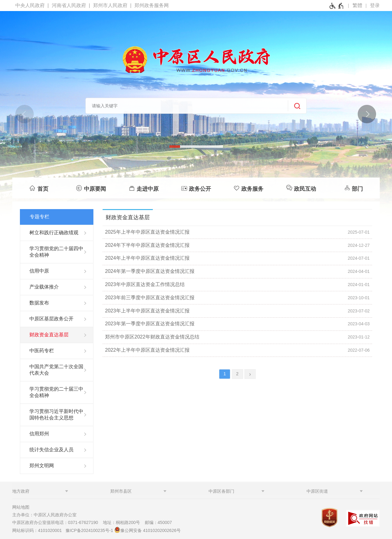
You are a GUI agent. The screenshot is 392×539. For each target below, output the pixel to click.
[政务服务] (249, 188)
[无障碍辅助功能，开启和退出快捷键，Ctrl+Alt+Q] (337, 6)
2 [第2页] (237, 374)
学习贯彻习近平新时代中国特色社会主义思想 (56, 415)
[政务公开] (196, 188)
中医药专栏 (42, 351)
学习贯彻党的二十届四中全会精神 (56, 252)
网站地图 (21, 507)
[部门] (354, 188)
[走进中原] (143, 188)
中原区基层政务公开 (51, 319)
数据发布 (39, 303)
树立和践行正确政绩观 (54, 233)
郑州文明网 (42, 466)
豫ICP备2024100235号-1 (89, 530)
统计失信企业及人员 (51, 450)
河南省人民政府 (69, 5)
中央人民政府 (30, 5)
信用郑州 (39, 434)
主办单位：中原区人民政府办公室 (46, 515)
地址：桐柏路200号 (123, 522)
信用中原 (39, 271)
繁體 (357, 5)
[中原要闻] (91, 188)
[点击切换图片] (367, 114)
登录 (375, 5)
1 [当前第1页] (225, 374)
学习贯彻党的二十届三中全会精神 (56, 392)
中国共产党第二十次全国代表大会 (56, 370)
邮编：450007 (158, 522)
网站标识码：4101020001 (38, 530)
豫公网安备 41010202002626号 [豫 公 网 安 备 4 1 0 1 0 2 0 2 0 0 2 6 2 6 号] (147, 530)
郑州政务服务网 (152, 5)
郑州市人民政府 (110, 5)
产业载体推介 (44, 287)
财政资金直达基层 (49, 335)
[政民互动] (301, 188)
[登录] (375, 6)
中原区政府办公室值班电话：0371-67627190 (57, 522)
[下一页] (250, 374)
